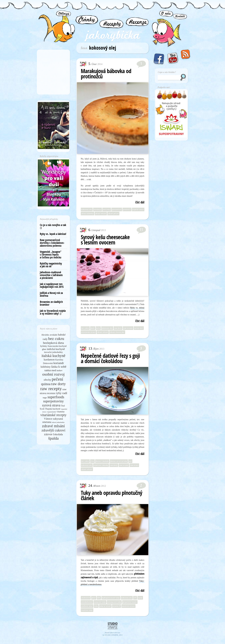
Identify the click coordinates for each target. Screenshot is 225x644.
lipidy (140, 598)
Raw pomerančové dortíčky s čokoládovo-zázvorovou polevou (52, 243)
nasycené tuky (100, 602)
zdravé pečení (113, 214)
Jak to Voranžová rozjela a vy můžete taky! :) (53, 312)
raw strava (134, 465)
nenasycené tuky (114, 602)
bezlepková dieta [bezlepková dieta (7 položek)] (53, 343)
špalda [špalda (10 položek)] (54, 438)
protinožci (127, 210)
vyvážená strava (128, 606)
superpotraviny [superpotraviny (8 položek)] (53, 401)
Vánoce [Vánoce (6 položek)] (48, 419)
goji (130, 461)
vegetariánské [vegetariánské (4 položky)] (51, 412)
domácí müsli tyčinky (119, 461)
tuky (96, 606)
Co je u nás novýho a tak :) (53, 226)
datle (93, 328)
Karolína (83, 64)
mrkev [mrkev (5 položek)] (60, 370)
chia (92, 461)
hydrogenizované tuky (111, 598)
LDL (135, 598)
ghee (94, 598)
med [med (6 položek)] (54, 370)
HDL (99, 598)
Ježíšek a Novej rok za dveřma (51, 294)
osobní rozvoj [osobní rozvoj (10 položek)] (54, 374)
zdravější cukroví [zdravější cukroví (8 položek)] (53, 430)
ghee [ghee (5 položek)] (44, 349)
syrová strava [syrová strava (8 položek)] (51, 405)
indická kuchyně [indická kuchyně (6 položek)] (56, 349)
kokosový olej (87, 210)
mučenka (107, 210)
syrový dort (139, 328)
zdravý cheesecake (117, 332)
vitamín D (116, 606)
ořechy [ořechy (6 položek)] (47, 380)
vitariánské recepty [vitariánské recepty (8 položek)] (54, 415)
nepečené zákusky (101, 465)
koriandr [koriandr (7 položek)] (59, 363)
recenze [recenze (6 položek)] (51, 393)
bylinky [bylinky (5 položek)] (44, 346)
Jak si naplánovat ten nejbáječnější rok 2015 (52, 285)
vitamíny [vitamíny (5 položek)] (61, 412)
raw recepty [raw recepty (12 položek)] (51, 389)
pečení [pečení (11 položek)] (57, 379)
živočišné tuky (87, 610)
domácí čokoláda (102, 461)
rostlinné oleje (87, 606)
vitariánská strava (88, 332)
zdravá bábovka (87, 214)
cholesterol (86, 598)
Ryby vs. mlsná (137, 308)
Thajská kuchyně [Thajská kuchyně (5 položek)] (53, 409)
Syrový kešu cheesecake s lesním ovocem (105, 240)
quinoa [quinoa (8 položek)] (46, 384)
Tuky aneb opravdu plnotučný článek (111, 495)
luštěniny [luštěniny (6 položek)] (46, 367)
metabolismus (87, 602)
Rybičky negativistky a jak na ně (51, 265)
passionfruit (117, 210)
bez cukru (85, 328)
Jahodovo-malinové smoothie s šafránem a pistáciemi (51, 275)
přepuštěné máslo (130, 602)
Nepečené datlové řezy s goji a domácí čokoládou (110, 358)
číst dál (140, 202)
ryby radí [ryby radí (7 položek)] (62, 393)
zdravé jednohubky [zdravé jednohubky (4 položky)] (58, 422)
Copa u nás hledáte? (167, 72)
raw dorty (118, 328)
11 (141, 230)
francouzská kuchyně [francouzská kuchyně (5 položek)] (57, 346)
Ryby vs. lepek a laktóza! (53, 234)
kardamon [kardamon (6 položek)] (49, 359)
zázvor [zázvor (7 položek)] (48, 434)
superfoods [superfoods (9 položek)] (56, 397)
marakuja (97, 210)
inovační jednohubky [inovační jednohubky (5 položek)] (53, 352)
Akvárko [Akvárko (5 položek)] (45, 335)
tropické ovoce (138, 210)
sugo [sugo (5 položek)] (45, 398)
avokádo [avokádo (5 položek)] (54, 335)
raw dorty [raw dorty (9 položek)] (58, 384)
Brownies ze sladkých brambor (51, 303)
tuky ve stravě (105, 606)
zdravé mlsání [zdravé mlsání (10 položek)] (53, 426)
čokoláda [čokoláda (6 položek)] (58, 434)
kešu (98, 328)
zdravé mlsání (101, 214)
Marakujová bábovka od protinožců (106, 74)
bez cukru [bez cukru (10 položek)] (56, 339)
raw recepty (128, 328)
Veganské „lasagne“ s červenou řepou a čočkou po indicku (51, 255)
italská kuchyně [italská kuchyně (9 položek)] (53, 356)
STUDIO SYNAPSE (111, 635)
